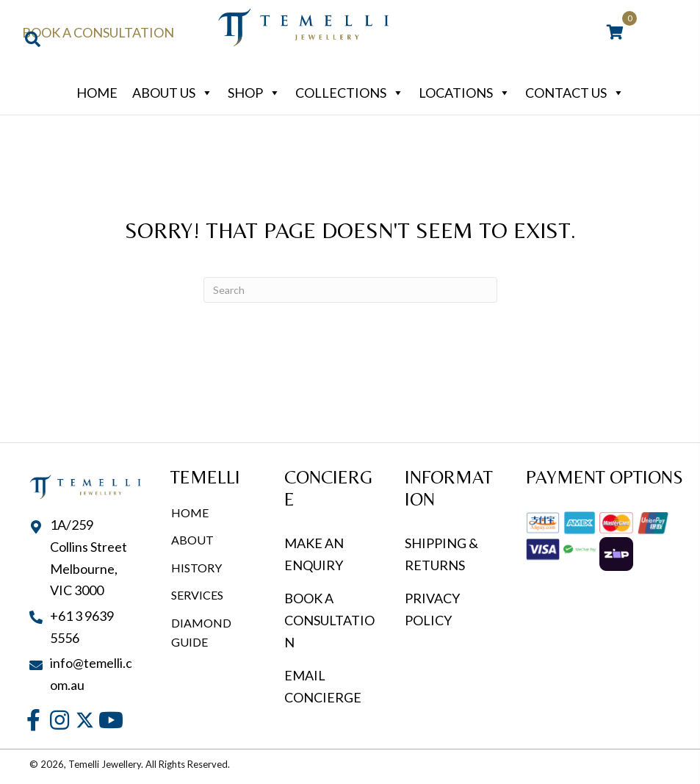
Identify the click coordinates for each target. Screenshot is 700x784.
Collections (350, 93)
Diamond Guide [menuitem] (201, 632)
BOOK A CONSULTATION (329, 620)
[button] (33, 720)
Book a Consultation (98, 32)
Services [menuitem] (197, 595)
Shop (254, 93)
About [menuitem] (192, 540)
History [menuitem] (196, 568)
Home (97, 93)
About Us (173, 93)
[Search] (350, 290)
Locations (465, 93)
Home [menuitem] (190, 513)
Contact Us (575, 93)
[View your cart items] (615, 33)
